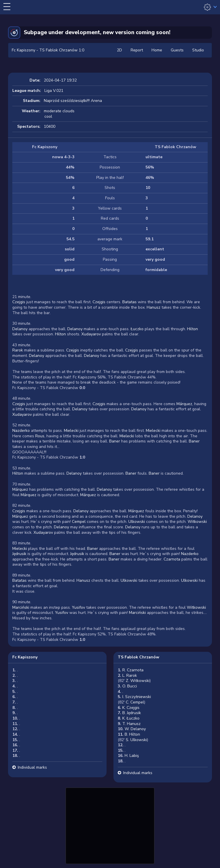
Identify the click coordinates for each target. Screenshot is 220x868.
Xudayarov (91, 334)
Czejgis (19, 302)
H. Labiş (132, 756)
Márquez (184, 404)
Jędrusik (19, 554)
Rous (40, 436)
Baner (115, 441)
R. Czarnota (133, 670)
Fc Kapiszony (25, 657)
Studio (198, 50)
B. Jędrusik (132, 713)
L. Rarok (130, 675)
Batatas (129, 302)
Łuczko (137, 329)
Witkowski (197, 522)
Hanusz (154, 307)
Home (157, 50)
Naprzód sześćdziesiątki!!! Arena (73, 101)
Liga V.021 (54, 91)
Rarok (18, 350)
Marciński (21, 607)
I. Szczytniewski (137, 697)
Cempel (79, 522)
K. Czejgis (131, 708)
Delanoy (20, 329)
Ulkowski (137, 522)
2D (119, 50)
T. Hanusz (131, 724)
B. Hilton (132, 734)
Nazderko (21, 431)
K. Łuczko (131, 718)
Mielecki (71, 431)
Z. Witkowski (138, 681)
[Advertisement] (110, 825)
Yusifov (78, 607)
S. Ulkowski (136, 740)
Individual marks (32, 767)
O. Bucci (130, 686)
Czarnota (172, 559)
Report (137, 50)
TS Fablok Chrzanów (139, 657)
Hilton (192, 329)
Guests (177, 50)
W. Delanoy (135, 729)
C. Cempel (135, 702)
